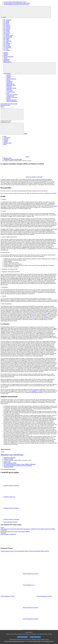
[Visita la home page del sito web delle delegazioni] (2, 534)
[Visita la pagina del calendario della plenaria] (52, 529)
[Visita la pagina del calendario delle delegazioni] (6, 534)
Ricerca (2, 106)
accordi (36, 389)
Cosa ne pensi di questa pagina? (8, 469)
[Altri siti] (29, 68)
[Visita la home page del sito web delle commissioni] (4, 531)
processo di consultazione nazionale (34, 392)
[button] (23, 545)
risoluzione (46, 317)
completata (34, 391)
